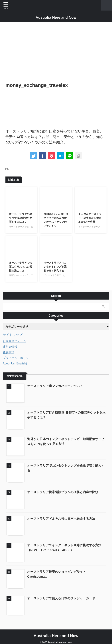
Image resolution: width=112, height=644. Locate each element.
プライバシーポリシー (17, 358)
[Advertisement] (56, 53)
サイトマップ (14, 335)
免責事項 (9, 352)
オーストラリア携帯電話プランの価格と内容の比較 (65, 490)
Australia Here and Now (56, 17)
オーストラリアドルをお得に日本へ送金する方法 (63, 517)
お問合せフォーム (14, 341)
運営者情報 (10, 347)
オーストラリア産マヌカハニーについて (57, 386)
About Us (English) (15, 363)
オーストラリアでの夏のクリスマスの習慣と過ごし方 (21, 267)
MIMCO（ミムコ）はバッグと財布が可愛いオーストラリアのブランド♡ (55, 223)
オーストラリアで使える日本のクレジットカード (63, 595)
